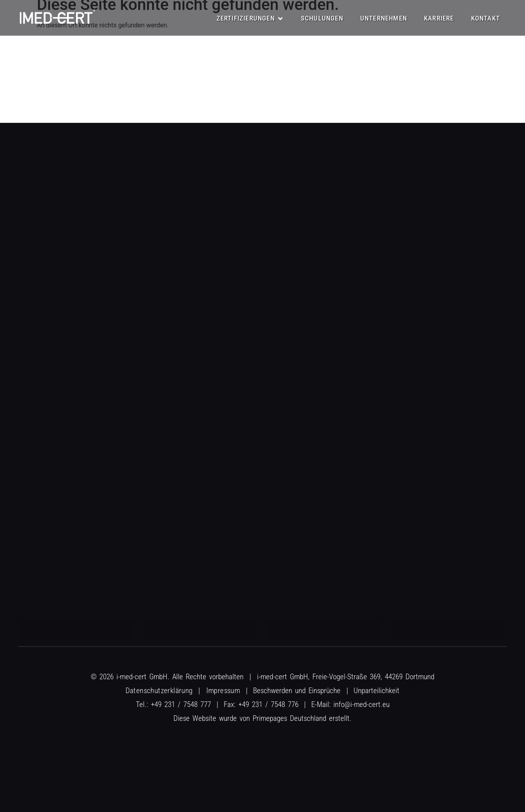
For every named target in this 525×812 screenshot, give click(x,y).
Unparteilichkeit (377, 691)
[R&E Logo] (57, 17)
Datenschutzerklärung (159, 691)
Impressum (223, 691)
